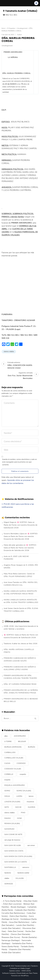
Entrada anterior (20, 365)
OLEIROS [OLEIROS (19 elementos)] (32, 807)
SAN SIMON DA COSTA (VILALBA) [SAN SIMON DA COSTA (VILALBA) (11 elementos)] (18, 856)
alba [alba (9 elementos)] (6, 736)
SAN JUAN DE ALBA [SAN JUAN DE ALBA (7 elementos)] (13, 845)
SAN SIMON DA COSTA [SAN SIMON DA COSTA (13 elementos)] (14, 851)
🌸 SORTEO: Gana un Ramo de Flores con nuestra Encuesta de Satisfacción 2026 (21, 525)
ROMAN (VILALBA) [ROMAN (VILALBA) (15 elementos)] (12, 823)
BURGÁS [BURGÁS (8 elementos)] (32, 747)
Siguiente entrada (20, 376)
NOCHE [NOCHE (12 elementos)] (18, 807)
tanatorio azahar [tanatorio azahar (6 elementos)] (23, 873)
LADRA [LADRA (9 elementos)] (19, 796)
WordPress (25, 976)
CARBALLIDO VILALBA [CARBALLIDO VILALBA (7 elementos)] (14, 758)
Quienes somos (15, 971)
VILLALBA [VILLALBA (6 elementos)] (20, 878)
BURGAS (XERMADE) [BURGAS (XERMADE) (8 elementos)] (13, 747)
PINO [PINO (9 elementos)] (23, 813)
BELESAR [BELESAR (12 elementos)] (22, 741)
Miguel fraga (9, 522)
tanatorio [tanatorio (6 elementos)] (8, 873)
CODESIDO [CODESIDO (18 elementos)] (21, 763)
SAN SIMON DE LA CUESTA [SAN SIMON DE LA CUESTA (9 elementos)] (16, 862)
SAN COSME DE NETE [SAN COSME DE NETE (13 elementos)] (13, 834)
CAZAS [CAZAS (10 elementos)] (7, 763)
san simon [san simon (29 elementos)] (31, 845)
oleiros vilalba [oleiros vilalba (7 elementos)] (9, 813)
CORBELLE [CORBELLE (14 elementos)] (9, 774)
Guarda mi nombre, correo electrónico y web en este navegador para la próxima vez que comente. (19, 462)
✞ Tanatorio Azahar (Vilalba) (20, 11)
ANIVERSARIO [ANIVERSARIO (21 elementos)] (20, 736)
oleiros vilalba (9, 352)
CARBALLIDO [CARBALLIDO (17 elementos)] (10, 752)
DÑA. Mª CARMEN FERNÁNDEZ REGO (20, 684)
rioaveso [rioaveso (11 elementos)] (8, 818)
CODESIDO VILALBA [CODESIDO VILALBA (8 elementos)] (13, 769)
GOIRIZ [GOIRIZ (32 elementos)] (7, 791)
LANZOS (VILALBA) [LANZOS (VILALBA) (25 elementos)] (12, 802)
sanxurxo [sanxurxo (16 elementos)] (26, 867)
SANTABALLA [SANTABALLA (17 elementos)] (10, 867)
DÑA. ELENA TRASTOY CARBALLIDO (22, 602)
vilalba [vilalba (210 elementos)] (7, 878)
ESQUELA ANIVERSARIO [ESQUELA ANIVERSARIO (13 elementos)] (15, 785)
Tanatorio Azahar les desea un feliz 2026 (21, 644)
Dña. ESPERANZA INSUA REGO (20, 594)
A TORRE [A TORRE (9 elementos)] (8, 741)
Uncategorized (7, 46)
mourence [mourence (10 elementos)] (30, 802)
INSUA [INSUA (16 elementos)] (7, 796)
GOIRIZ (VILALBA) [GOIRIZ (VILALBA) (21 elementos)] (24, 791)
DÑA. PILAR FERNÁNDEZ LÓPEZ (18, 576)
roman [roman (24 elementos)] (19, 818)
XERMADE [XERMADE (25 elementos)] (9, 884)
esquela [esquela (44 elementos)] (7, 780)
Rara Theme (33, 973)
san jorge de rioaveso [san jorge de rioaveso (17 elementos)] (12, 840)
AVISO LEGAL (26, 971)
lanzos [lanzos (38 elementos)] (31, 796)
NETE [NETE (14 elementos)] (7, 807)
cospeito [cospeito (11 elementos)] (23, 774)
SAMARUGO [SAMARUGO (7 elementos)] (9, 829)
